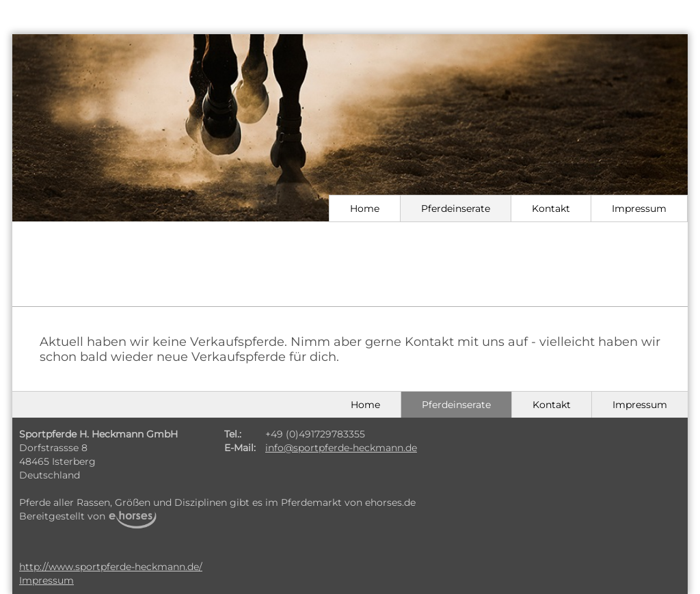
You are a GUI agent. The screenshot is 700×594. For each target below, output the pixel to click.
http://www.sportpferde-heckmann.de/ (111, 567)
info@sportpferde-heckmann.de (341, 448)
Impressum (639, 208)
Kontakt (551, 208)
